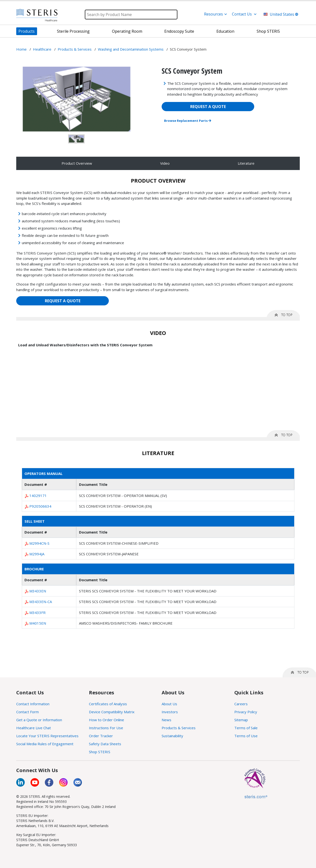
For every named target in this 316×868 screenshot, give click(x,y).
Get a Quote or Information (39, 720)
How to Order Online (107, 720)
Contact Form (28, 712)
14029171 (38, 496)
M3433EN (38, 591)
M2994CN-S (39, 543)
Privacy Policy (246, 712)
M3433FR (37, 612)
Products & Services (179, 728)
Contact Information (33, 704)
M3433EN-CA (41, 602)
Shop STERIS (100, 752)
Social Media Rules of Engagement (45, 744)
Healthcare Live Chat (34, 728)
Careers (241, 704)
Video (165, 163)
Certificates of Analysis (108, 704)
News (166, 720)
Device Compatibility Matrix (112, 712)
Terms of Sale (246, 728)
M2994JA (37, 554)
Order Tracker (101, 736)
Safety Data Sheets (105, 744)
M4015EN (38, 623)
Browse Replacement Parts (188, 121)
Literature (246, 163)
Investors (170, 712)
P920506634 (40, 506)
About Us (169, 704)
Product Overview (77, 163)
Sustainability (172, 736)
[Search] (131, 15)
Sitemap (241, 720)
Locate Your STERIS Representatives (47, 736)
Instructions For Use (106, 728)
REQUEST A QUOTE (208, 107)
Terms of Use (246, 736)
